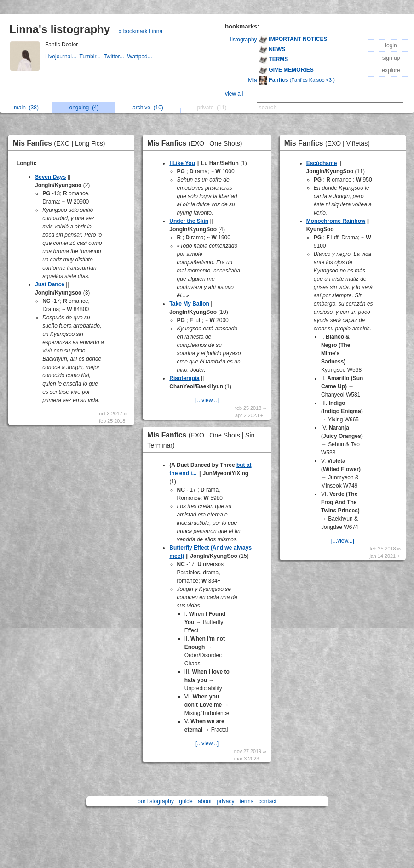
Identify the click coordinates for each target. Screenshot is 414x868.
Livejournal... (62, 57)
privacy (225, 801)
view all (234, 94)
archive (148, 108)
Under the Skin (189, 221)
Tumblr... (92, 57)
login (391, 45)
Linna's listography (60, 29)
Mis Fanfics (61, 143)
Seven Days (50, 177)
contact (267, 801)
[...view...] (207, 400)
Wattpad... (141, 57)
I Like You (182, 163)
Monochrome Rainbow (336, 221)
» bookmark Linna (141, 31)
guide (186, 801)
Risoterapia (184, 378)
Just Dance (50, 284)
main (26, 108)
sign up (391, 58)
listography (244, 40)
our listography (156, 801)
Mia (252, 80)
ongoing (84, 108)
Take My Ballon (189, 304)
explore (391, 70)
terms (247, 801)
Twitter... (115, 57)
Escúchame (322, 163)
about (205, 801)
